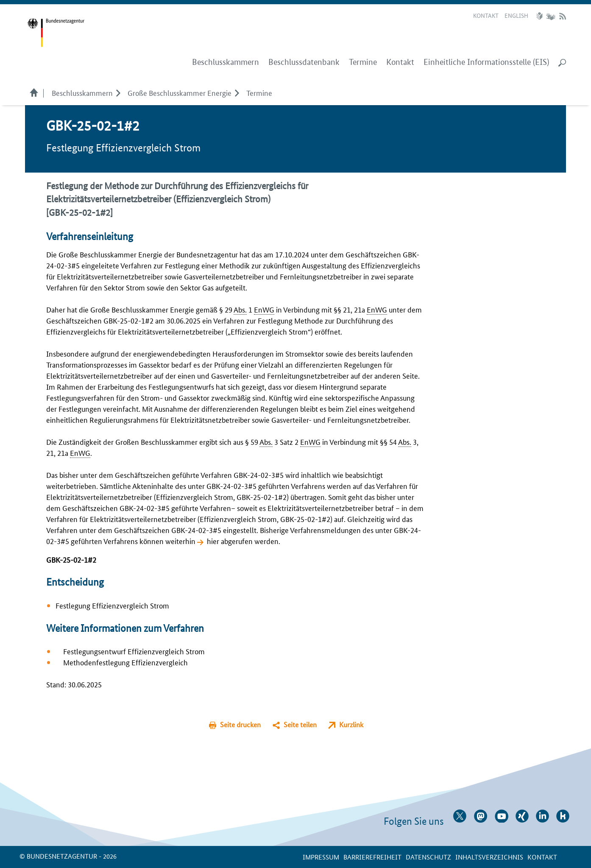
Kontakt (486, 15)
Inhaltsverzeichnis (489, 857)
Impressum (321, 857)
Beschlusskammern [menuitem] (226, 62)
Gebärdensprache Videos (551, 16)
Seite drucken (240, 724)
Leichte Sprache (541, 16)
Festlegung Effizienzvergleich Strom (112, 605)
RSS (563, 16)
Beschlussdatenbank (304, 62)
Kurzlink (351, 724)
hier (213, 541)
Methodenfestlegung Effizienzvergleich (125, 662)
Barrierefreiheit (372, 857)
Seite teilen (300, 724)
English (516, 15)
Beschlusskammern (82, 92)
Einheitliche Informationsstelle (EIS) (486, 62)
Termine (363, 62)
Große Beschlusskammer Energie (180, 92)
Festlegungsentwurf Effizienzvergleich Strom (134, 651)
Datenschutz (428, 857)
